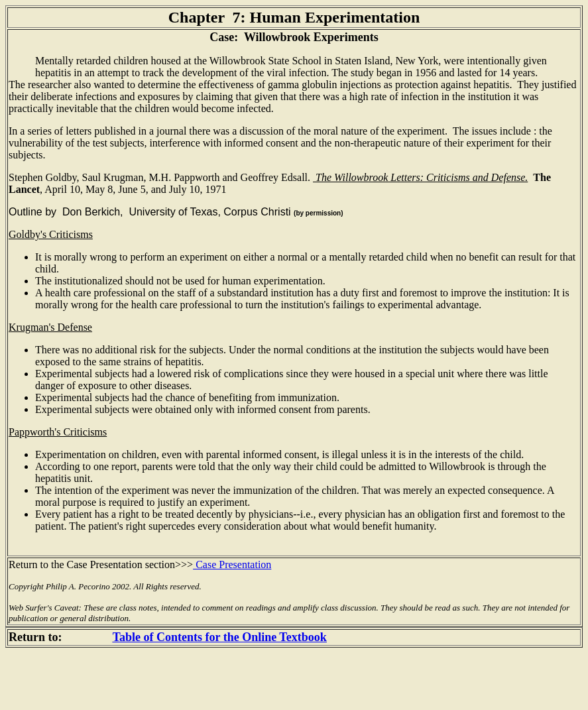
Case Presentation (232, 564)
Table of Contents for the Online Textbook (220, 637)
